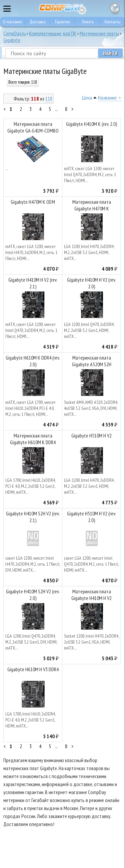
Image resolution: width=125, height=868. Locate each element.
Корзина (115, 8)
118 (49, 99)
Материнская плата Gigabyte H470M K (92, 205)
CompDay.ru (14, 33)
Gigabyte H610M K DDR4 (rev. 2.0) (33, 361)
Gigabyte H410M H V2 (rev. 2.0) (91, 283)
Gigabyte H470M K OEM (33, 202)
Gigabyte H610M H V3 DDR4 (33, 669)
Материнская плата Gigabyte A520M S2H (92, 361)
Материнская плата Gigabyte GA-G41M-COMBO (33, 127)
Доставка (38, 22)
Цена (87, 98)
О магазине (13, 22)
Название (107, 98)
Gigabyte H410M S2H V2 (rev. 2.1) (33, 517)
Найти (110, 53)
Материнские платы (99, 33)
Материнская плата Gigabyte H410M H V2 (91, 595)
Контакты (113, 22)
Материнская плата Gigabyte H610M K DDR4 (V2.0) (33, 440)
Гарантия (62, 22)
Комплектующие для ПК (53, 33)
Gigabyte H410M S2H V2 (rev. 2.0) (33, 595)
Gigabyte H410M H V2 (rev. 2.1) (33, 283)
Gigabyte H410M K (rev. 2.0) (92, 124)
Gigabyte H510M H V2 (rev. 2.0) (91, 517)
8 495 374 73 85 (102, 8)
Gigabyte (12, 40)
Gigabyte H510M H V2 (91, 435)
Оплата (88, 22)
